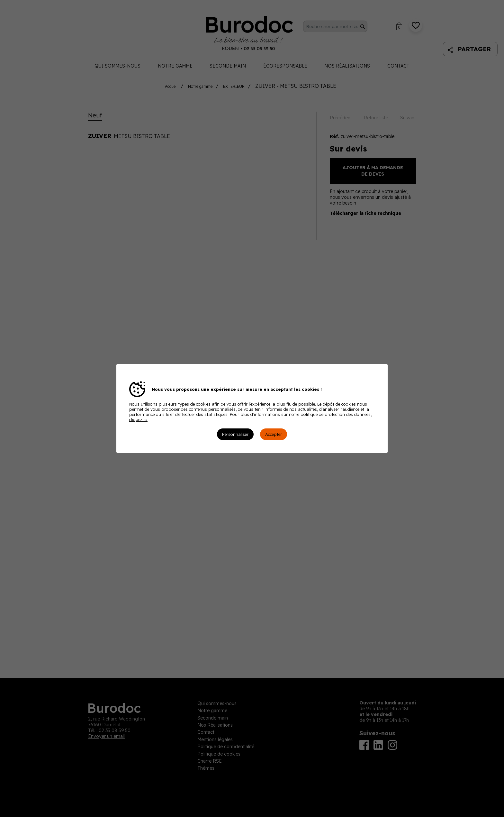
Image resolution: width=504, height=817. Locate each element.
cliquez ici (138, 419)
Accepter (274, 434)
